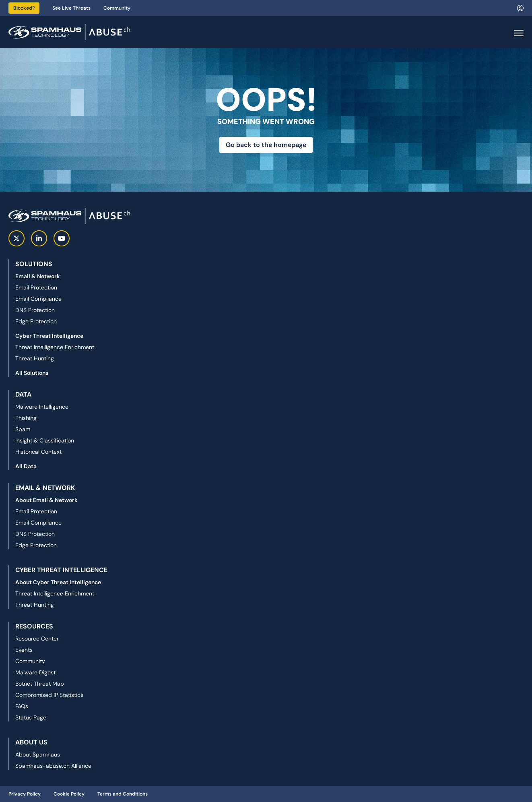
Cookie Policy (69, 794)
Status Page (31, 717)
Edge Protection (36, 321)
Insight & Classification (45, 440)
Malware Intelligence (42, 407)
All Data (26, 466)
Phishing (26, 418)
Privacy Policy (25, 794)
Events (24, 650)
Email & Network (38, 276)
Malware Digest (35, 672)
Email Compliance (38, 299)
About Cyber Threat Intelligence (58, 582)
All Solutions (32, 373)
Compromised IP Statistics (49, 695)
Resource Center (37, 639)
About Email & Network (46, 500)
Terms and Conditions (123, 794)
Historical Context (38, 452)
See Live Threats (71, 8)
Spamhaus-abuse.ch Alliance (53, 766)
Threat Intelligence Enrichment (55, 347)
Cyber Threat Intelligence (49, 336)
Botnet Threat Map (40, 684)
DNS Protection (35, 310)
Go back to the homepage (266, 145)
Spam (23, 429)
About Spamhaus (38, 754)
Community (117, 8)
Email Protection (36, 287)
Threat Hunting (35, 358)
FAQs (22, 706)
